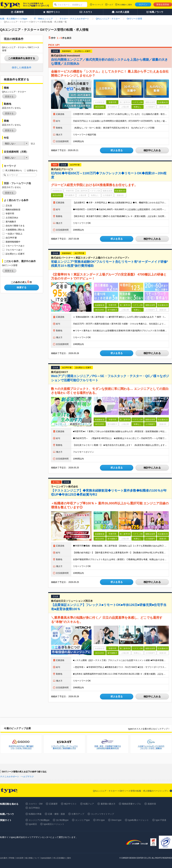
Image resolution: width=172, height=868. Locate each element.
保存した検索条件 (22, 67)
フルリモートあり (14, 250)
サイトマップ (98, 5)
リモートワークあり (15, 246)
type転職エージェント (139, 820)
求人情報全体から (14, 170)
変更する (9, 97)
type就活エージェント (54, 824)
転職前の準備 (35, 814)
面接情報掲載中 (13, 242)
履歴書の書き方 (108, 804)
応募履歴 (53, 804)
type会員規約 (46, 858)
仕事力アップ (78, 814)
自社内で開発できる (15, 226)
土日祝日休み (12, 218)
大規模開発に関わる (15, 230)
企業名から (32, 170)
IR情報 (12, 858)
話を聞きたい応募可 (15, 254)
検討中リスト (70, 804)
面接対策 (152, 804)
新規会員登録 (163, 5)
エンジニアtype (82, 820)
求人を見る (117, 150)
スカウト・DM (36, 804)
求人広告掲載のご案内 (62, 858)
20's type (101, 820)
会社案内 (4, 858)
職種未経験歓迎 (13, 210)
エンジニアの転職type (39, 820)
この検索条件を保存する (22, 58)
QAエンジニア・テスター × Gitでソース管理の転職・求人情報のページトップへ (131, 791)
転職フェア (89, 804)
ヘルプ (110, 5)
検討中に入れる (152, 150)
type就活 (33, 824)
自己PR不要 (11, 238)
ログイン (143, 5)
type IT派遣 (161, 820)
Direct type (116, 820)
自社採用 (20, 858)
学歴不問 (10, 214)
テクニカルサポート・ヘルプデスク (17, 777)
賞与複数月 (11, 222)
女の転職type (62, 820)
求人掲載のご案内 (125, 5)
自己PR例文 (34, 808)
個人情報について (32, 858)
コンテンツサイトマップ (102, 814)
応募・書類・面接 (56, 814)
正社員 (9, 206)
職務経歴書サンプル (131, 804)
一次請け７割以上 (14, 234)
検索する (22, 287)
